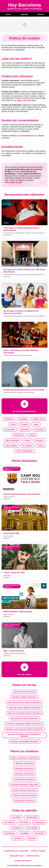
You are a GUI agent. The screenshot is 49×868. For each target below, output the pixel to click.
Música (28, 440)
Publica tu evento (33, 856)
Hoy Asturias (39, 833)
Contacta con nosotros (23, 861)
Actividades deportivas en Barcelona (24, 785)
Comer (13, 424)
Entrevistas (25, 430)
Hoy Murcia (18, 838)
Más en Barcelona (13, 440)
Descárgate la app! (14, 182)
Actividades (9, 419)
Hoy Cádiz (32, 838)
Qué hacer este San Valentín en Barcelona (24, 708)
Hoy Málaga (24, 833)
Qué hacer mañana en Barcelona (24, 697)
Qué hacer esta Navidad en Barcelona (25, 742)
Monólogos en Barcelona (24, 769)
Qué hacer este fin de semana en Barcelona (24, 702)
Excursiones (39, 430)
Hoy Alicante (10, 833)
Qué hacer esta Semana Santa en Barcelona (24, 713)
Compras (25, 424)
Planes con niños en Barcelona (25, 795)
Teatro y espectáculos (24, 451)
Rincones (39, 440)
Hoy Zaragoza (39, 822)
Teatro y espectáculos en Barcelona (24, 758)
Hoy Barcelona (32, 817)
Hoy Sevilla (24, 822)
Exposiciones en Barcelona (24, 779)
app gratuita (32, 167)
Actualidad (23, 419)
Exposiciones (19, 435)
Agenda (24, 14)
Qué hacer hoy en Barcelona (24, 692)
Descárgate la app (16, 856)
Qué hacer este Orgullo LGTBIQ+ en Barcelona (25, 724)
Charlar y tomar (39, 419)
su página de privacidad (25, 100)
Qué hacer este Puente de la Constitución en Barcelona (24, 735)
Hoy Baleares (16, 828)
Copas (36, 424)
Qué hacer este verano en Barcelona (24, 718)
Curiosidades (10, 430)
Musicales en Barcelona (25, 763)
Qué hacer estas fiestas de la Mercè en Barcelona (24, 729)
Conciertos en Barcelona (25, 774)
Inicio (8, 14)
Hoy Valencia (9, 822)
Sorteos (41, 446)
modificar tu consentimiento (21, 136)
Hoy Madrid (16, 817)
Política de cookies (38, 851)
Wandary (16, 866)
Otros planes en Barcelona (24, 801)
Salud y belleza (11, 446)
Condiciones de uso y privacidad (16, 851)
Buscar (41, 14)
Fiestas (32, 435)
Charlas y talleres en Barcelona (24, 790)
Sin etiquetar (27, 446)
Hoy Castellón (32, 828)
